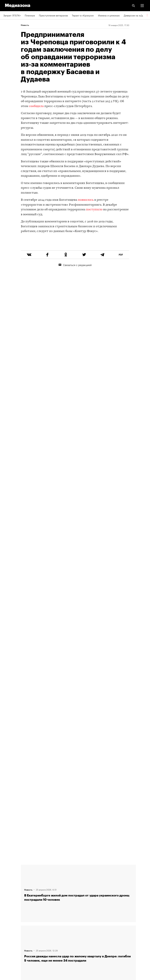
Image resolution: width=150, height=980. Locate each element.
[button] (142, 6)
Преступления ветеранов (53, 15)
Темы (6, 898)
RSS (7, 908)
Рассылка (9, 917)
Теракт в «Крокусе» (83, 15)
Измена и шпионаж (109, 15)
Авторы (8, 888)
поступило (94, 210)
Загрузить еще (78, 744)
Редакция (9, 869)
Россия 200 (10, 937)
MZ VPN (8, 927)
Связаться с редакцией (75, 278)
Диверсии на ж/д (133, 15)
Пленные (30, 15)
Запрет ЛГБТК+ (12, 15)
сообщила (36, 106)
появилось (86, 200)
